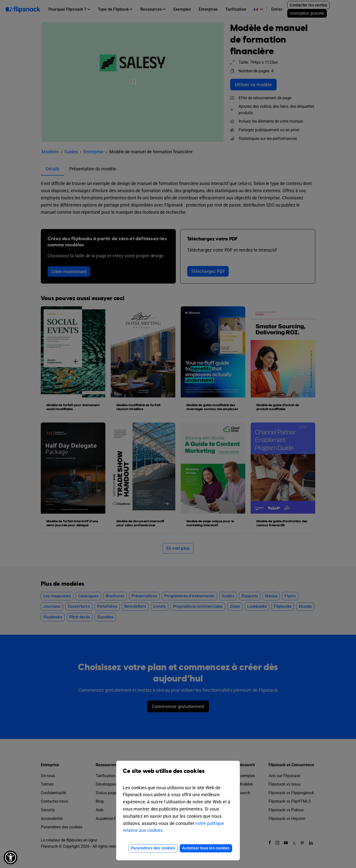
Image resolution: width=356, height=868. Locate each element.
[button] (11, 857)
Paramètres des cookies (153, 848)
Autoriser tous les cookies (206, 848)
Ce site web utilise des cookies (178, 775)
